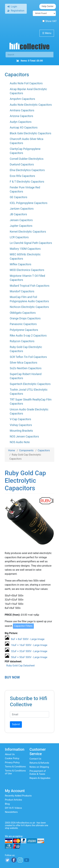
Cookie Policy (12, 758)
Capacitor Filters (23, 626)
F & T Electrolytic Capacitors (27, 182)
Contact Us (35, 759)
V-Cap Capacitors (20, 419)
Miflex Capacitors (21, 264)
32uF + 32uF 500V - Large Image (29, 651)
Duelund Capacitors (22, 164)
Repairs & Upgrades (40, 778)
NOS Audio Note (20, 442)
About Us (10, 754)
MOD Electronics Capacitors (27, 270)
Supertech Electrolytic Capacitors (30, 384)
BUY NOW (12, 677)
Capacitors (44, 450)
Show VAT (50, 21)
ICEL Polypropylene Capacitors (29, 203)
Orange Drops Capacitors (25, 318)
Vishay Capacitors (21, 425)
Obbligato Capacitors (23, 313)
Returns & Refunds (39, 763)
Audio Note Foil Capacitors (26, 83)
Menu (47, 33)
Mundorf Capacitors (22, 291)
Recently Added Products (18, 796)
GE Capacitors (18, 197)
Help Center (48, 6)
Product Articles (13, 800)
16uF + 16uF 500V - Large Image (29, 645)
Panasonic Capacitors (23, 324)
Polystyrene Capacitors (24, 330)
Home (12, 450)
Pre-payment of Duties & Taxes (38, 772)
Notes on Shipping (39, 767)
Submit (16, 724)
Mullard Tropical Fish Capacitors (30, 286)
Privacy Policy (12, 762)
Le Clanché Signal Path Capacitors (31, 243)
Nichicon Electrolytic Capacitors (29, 307)
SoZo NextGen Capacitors (26, 368)
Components (26, 450)
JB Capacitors (18, 214)
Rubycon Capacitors (22, 341)
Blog (7, 804)
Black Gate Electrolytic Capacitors (31, 133)
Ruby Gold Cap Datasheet (21, 666)
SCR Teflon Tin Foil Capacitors (28, 357)
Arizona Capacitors (21, 116)
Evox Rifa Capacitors (22, 176)
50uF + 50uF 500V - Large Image (29, 657)
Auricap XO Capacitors (24, 128)
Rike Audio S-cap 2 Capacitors (28, 336)
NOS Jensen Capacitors (24, 437)
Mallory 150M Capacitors (25, 249)
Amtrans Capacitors (22, 110)
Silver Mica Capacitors (23, 363)
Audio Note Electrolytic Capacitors (31, 105)
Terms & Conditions (15, 767)
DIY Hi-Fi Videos (13, 808)
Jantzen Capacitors (22, 209)
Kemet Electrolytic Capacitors (28, 232)
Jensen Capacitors (21, 220)
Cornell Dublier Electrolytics (27, 159)
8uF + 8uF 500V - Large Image (28, 639)
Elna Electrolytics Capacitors (27, 170)
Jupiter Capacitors (21, 226)
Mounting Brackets (21, 431)
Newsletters (11, 812)
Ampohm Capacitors (22, 99)
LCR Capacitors (19, 237)
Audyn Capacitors (21, 122)
